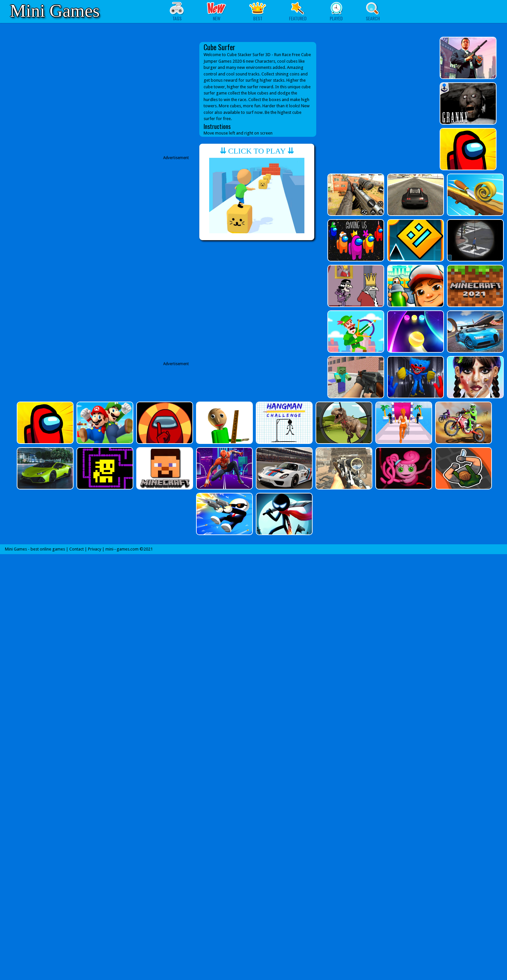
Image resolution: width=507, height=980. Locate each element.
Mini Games (55, 11)
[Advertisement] (137, 310)
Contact (77, 549)
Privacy (95, 549)
